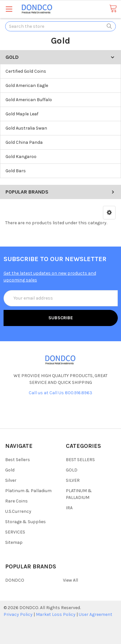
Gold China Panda (24, 142)
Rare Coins (16, 501)
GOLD (72, 470)
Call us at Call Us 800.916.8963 (60, 393)
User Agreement (96, 614)
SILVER (73, 480)
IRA (69, 508)
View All (71, 580)
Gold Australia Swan (26, 128)
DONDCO (15, 580)
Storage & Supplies (25, 522)
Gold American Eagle (27, 85)
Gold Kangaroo (21, 157)
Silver (11, 480)
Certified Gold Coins (26, 71)
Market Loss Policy (56, 614)
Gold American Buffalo (29, 100)
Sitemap (14, 542)
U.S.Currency (18, 511)
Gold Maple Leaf (22, 114)
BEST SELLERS (80, 460)
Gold (10, 470)
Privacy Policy (18, 614)
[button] (109, 213)
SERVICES (15, 532)
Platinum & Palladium (28, 491)
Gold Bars (16, 171)
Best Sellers (18, 460)
